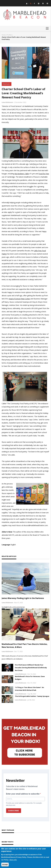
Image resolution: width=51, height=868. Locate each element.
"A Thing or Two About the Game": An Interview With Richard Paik (29, 689)
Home (4, 35)
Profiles (9, 35)
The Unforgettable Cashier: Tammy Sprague (32, 696)
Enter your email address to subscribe (23, 794)
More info (13, 860)
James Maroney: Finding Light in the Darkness (23, 598)
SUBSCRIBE (14, 811)
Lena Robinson (7, 102)
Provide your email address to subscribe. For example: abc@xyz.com (24, 804)
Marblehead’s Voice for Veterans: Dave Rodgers (30, 678)
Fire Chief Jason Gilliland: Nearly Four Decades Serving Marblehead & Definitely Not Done (31, 668)
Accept (5, 864)
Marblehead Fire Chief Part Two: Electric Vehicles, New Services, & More (25, 646)
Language (6, 545)
